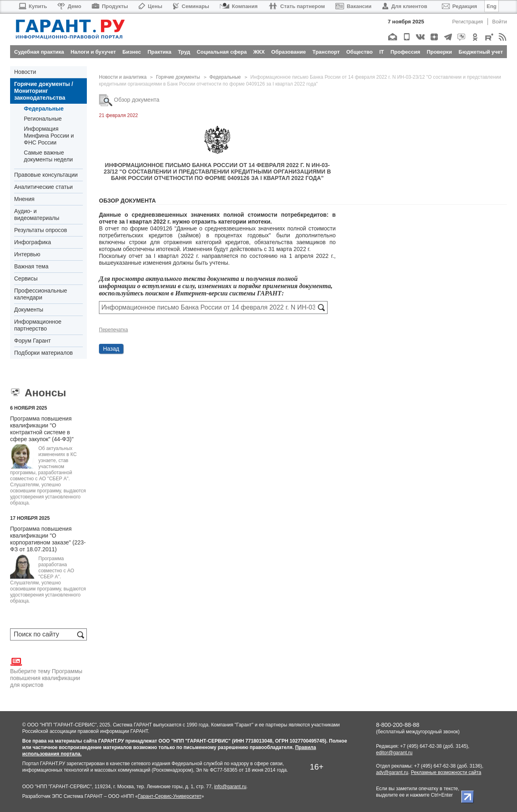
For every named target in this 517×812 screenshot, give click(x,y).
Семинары (191, 6)
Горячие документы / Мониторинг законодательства (44, 91)
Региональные (43, 119)
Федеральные (44, 109)
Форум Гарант (33, 341)
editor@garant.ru (394, 753)
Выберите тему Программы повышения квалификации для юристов (46, 672)
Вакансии (353, 6)
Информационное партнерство (38, 325)
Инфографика (33, 242)
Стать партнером (297, 6)
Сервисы (26, 278)
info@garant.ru (230, 787)
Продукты (110, 6)
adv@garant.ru (392, 772)
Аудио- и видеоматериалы (37, 215)
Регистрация (468, 22)
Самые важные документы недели (48, 156)
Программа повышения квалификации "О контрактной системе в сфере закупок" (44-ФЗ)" (42, 429)
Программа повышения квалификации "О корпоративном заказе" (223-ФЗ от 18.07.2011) (48, 539)
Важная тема (31, 266)
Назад (111, 349)
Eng (492, 6)
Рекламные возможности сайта (446, 772)
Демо (69, 6)
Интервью (27, 254)
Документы (29, 310)
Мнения (24, 199)
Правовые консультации (46, 175)
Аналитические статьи (43, 187)
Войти (500, 22)
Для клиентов (405, 6)
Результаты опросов (41, 230)
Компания (239, 6)
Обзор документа (129, 100)
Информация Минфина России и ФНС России (49, 136)
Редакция (459, 6)
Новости (25, 72)
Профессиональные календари (41, 294)
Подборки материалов (43, 353)
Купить (33, 6)
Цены (150, 6)
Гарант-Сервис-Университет (169, 796)
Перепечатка (113, 330)
